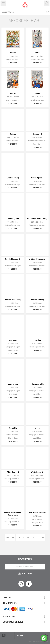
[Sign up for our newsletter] (25, 567)
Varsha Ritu (13, 384)
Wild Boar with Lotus (37, 513)
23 (37, 538)
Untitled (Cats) (13, 178)
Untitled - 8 (37, 134)
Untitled (13, 53)
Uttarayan (13, 340)
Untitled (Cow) (13, 218)
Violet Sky (13, 428)
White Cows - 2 (37, 472)
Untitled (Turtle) (37, 300)
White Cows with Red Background (13, 514)
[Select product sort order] (11, 636)
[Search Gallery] (22, 12)
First (7, 538)
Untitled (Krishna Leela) (37, 218)
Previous (13, 538)
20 (23, 538)
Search (47, 12)
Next (43, 538)
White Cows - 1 (13, 472)
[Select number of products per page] (4, 636)
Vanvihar (37, 340)
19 (19, 538)
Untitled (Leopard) (13, 259)
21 (28, 538)
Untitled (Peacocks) (37, 259)
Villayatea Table (37, 384)
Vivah (37, 428)
